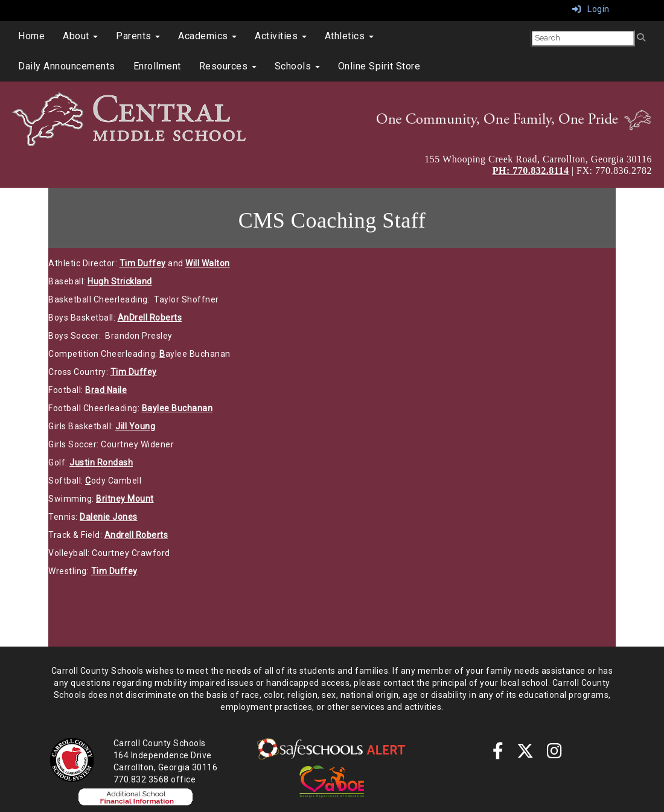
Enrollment (157, 66)
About (80, 36)
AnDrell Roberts (150, 318)
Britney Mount (125, 499)
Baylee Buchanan (177, 408)
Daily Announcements (67, 66)
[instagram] (555, 754)
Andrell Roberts (136, 535)
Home (31, 36)
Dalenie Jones (109, 517)
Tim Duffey (143, 263)
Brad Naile (106, 390)
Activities (281, 36)
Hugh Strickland (120, 281)
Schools (297, 66)
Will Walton (208, 263)
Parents (138, 36)
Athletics (349, 36)
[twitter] (525, 754)
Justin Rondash (101, 462)
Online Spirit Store (379, 66)
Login (591, 9)
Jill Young (135, 426)
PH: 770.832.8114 (531, 171)
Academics (207, 36)
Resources (228, 66)
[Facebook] (498, 754)
